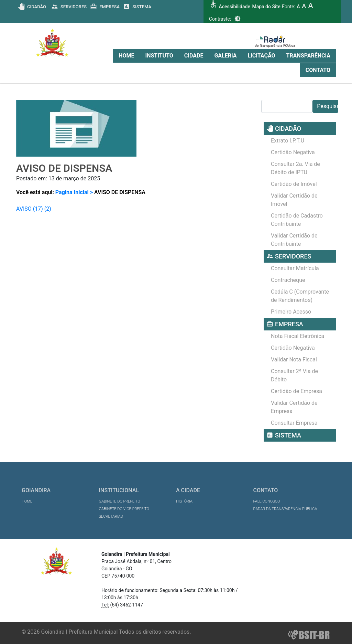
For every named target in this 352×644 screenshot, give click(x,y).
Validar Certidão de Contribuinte (294, 240)
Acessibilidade (234, 7)
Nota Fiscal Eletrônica (298, 336)
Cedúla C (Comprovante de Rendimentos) (300, 296)
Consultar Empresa (294, 423)
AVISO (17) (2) (34, 209)
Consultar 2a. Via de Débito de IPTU (295, 168)
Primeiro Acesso (291, 312)
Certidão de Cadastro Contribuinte (297, 220)
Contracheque (288, 280)
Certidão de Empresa (296, 391)
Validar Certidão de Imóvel (294, 200)
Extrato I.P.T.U (288, 141)
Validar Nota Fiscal (294, 360)
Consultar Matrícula (295, 268)
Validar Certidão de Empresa (294, 407)
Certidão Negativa (293, 152)
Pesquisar (328, 106)
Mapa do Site (266, 7)
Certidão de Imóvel (294, 184)
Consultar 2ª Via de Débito (294, 375)
